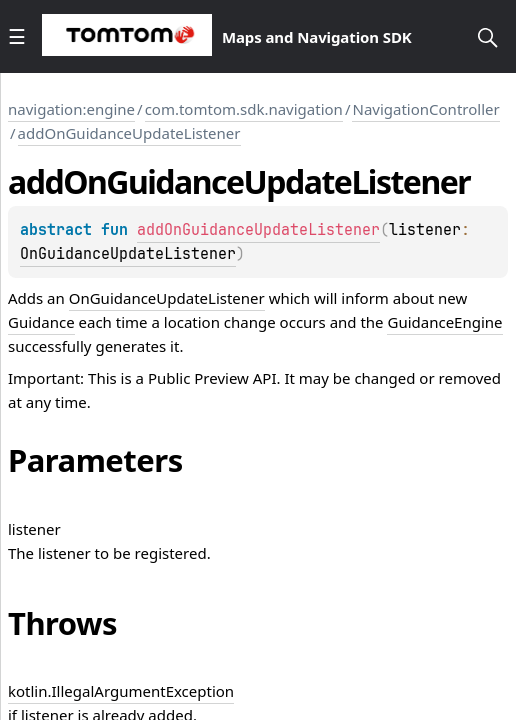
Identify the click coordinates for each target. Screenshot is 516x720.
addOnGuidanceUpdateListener (129, 133)
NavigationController (425, 109)
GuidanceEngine (444, 322)
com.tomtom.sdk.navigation (244, 109)
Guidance (41, 322)
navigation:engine (71, 109)
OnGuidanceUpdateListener (128, 254)
